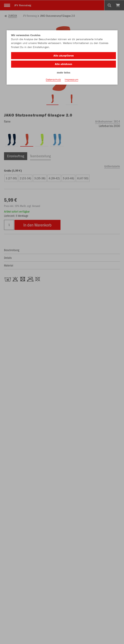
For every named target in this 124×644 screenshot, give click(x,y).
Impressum (71, 80)
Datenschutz (53, 80)
